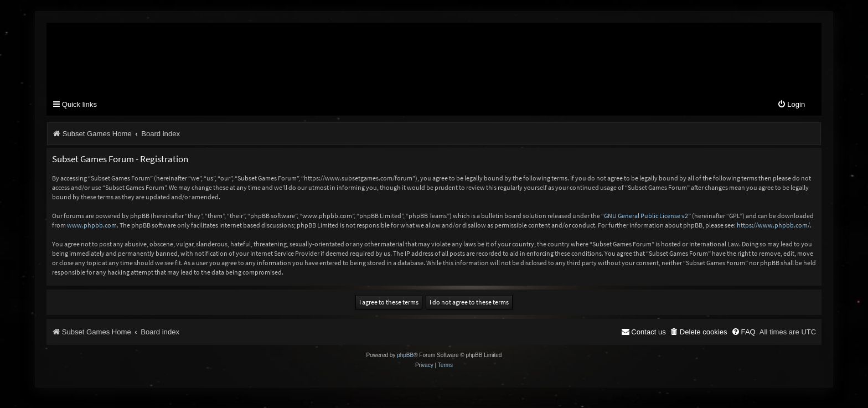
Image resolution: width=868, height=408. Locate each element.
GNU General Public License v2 (646, 216)
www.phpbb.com (92, 225)
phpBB (405, 355)
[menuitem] (791, 105)
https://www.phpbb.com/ (773, 225)
